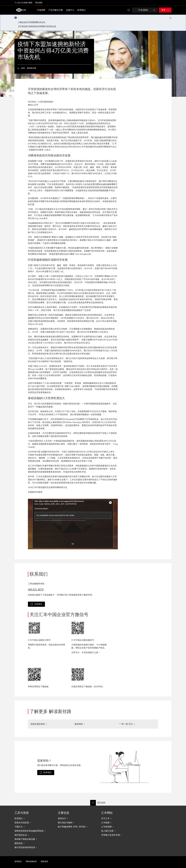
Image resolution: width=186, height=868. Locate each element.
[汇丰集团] (121, 823)
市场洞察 (41, 10)
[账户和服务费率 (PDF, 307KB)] (78, 827)
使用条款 (18, 861)
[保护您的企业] (34, 835)
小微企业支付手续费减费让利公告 (32, 22)
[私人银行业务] (121, 831)
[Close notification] (170, 18)
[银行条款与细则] (78, 823)
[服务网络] (93, 724)
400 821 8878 (36, 589)
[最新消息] (34, 843)
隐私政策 (44, 861)
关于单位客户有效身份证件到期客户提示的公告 (37, 26)
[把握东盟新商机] (49, 724)
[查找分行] (78, 818)
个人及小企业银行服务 (24, 3)
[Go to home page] (21, 10)
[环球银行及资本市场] (121, 835)
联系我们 (82, 10)
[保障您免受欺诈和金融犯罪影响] (34, 831)
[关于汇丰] (121, 818)
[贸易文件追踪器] (34, 823)
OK (73, 544)
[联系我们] (34, 818)
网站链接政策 (31, 861)
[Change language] (145, 10)
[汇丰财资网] (121, 827)
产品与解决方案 (56, 10)
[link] (36, 604)
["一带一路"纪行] (137, 724)
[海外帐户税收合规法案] (34, 839)
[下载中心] (34, 827)
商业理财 (39, 3)
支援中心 (70, 10)
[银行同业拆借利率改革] (34, 847)
